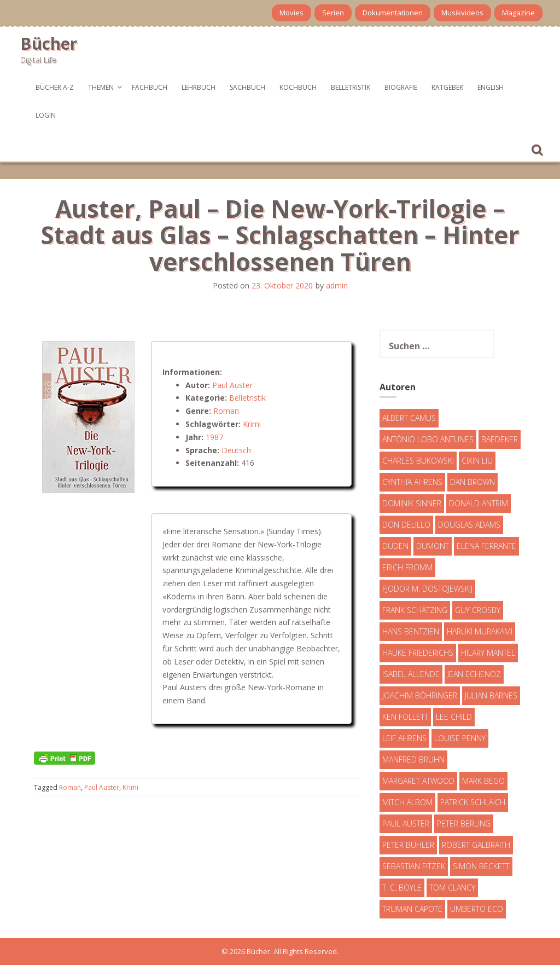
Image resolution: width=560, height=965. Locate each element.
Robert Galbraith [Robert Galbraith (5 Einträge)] (476, 845)
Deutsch (236, 450)
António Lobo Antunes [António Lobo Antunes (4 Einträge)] (428, 439)
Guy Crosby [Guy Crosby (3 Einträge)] (478, 610)
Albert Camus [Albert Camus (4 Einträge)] (409, 418)
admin (337, 285)
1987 (214, 437)
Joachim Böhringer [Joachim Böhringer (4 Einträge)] (420, 695)
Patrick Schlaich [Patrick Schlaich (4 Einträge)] (473, 802)
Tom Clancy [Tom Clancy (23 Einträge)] (452, 888)
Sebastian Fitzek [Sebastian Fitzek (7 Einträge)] (414, 866)
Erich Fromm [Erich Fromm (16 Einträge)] (407, 567)
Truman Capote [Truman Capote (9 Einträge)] (412, 909)
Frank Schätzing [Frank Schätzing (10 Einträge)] (415, 610)
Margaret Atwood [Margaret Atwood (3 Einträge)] (418, 781)
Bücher (49, 44)
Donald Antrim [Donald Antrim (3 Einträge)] (479, 503)
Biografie (401, 87)
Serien (333, 13)
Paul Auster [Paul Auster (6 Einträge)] (406, 824)
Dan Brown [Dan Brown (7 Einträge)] (472, 482)
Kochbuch (298, 87)
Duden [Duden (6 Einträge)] (395, 546)
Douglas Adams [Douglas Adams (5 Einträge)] (469, 525)
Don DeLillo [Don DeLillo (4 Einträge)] (406, 525)
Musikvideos (462, 13)
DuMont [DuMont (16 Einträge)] (433, 546)
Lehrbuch (199, 87)
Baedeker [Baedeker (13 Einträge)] (500, 439)
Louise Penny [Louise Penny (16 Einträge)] (460, 738)
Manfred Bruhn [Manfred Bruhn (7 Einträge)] (413, 759)
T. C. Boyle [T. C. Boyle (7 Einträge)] (402, 888)
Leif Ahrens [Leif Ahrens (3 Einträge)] (404, 738)
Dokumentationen (393, 13)
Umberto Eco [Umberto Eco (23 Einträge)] (477, 909)
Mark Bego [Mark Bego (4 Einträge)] (483, 781)
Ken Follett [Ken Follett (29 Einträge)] (405, 717)
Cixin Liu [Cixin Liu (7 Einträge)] (477, 461)
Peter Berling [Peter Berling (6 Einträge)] (464, 824)
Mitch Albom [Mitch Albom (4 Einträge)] (407, 802)
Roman (226, 411)
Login (46, 115)
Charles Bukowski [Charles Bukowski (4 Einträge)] (418, 461)
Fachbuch (150, 87)
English (491, 87)
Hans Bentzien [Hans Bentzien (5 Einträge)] (411, 631)
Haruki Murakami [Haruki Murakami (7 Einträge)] (480, 631)
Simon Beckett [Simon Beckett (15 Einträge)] (481, 866)
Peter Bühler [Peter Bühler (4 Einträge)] (408, 845)
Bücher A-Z (55, 87)
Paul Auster (232, 385)
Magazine (518, 13)
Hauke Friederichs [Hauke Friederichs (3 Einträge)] (418, 653)
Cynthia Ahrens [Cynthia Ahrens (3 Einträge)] (412, 482)
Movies (291, 13)
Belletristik (351, 87)
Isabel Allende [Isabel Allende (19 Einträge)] (411, 674)
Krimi (252, 424)
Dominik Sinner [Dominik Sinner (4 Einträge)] (412, 503)
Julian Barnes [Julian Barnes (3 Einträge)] (491, 695)
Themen (101, 87)
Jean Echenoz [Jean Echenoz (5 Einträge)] (474, 674)
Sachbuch (247, 87)
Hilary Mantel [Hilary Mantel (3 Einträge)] (488, 653)
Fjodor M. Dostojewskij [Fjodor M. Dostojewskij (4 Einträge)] (427, 589)
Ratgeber (447, 87)
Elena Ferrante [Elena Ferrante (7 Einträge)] (486, 546)
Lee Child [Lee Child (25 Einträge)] (454, 717)
